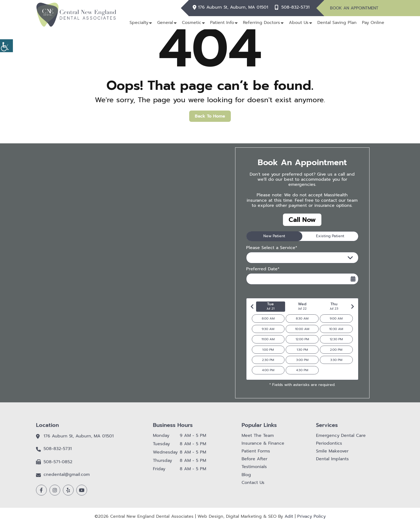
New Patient (274, 236)
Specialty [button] (139, 23)
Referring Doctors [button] (261, 23)
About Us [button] (299, 23)
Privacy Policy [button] (311, 516)
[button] (6, 46)
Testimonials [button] (254, 470)
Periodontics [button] (329, 446)
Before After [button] (254, 462)
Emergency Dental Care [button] (341, 438)
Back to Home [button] (210, 116)
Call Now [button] (302, 220)
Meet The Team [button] (258, 438)
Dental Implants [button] (332, 462)
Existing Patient (330, 236)
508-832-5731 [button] (295, 7)
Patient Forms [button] (256, 454)
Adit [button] (289, 516)
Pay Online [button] (373, 23)
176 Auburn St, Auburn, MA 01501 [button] (233, 7)
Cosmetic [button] (192, 23)
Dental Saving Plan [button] (337, 23)
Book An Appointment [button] (354, 8)
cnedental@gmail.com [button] (67, 478)
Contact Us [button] (253, 486)
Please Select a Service (276, 258)
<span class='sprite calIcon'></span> (353, 279)
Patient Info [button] (222, 23)
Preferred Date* (263, 269)
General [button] (165, 23)
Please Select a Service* (272, 248)
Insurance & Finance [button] (263, 446)
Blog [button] (246, 478)
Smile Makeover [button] (332, 454)
